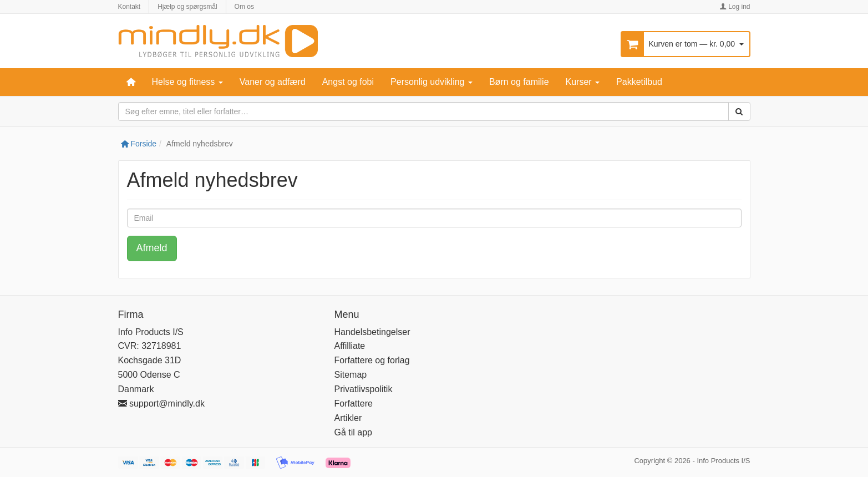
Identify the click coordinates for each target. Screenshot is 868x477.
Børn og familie (519, 82)
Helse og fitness (187, 82)
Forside (139, 144)
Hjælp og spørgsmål (187, 7)
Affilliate (350, 346)
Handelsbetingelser (372, 332)
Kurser (583, 82)
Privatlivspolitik (364, 389)
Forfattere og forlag (372, 360)
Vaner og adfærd (273, 82)
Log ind (735, 7)
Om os (244, 7)
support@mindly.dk (161, 404)
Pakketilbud (639, 82)
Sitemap (351, 375)
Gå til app (353, 432)
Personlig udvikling (432, 82)
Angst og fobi (348, 82)
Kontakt (130, 7)
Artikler (348, 418)
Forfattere (354, 404)
